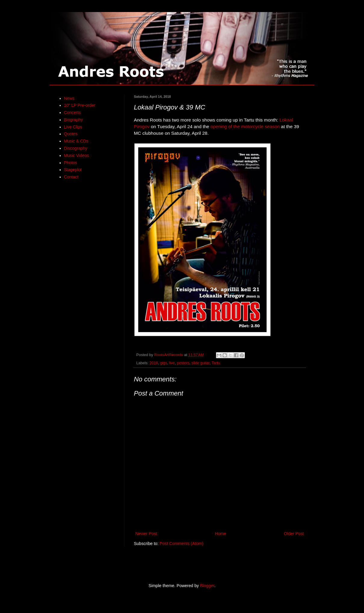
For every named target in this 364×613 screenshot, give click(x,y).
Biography (74, 120)
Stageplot (73, 170)
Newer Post (146, 534)
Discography (76, 148)
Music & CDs (76, 141)
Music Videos (77, 156)
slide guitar (200, 363)
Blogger (207, 586)
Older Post (294, 534)
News (69, 98)
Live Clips (73, 127)
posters (183, 363)
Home (220, 534)
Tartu (216, 363)
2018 (154, 363)
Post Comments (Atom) (182, 544)
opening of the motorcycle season (245, 126)
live (172, 363)
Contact (71, 177)
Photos (71, 163)
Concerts (72, 112)
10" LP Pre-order (80, 105)
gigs (163, 363)
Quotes (71, 134)
